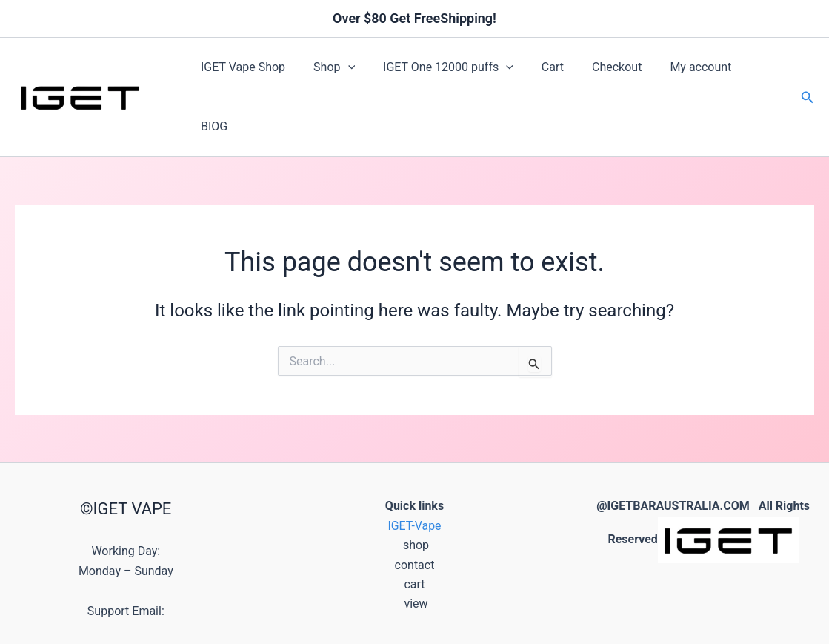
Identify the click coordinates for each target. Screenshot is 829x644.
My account (676, 71)
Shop (327, 71)
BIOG (744, 71)
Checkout (597, 71)
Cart (537, 71)
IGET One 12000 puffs (437, 71)
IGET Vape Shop (241, 71)
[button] (342, 71)
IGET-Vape (414, 475)
